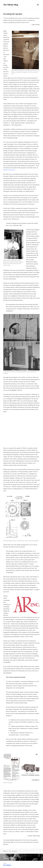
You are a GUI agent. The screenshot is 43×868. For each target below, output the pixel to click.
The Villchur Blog (11, 5)
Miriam (15, 851)
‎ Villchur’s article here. (9, 170)
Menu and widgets (38, 7)
